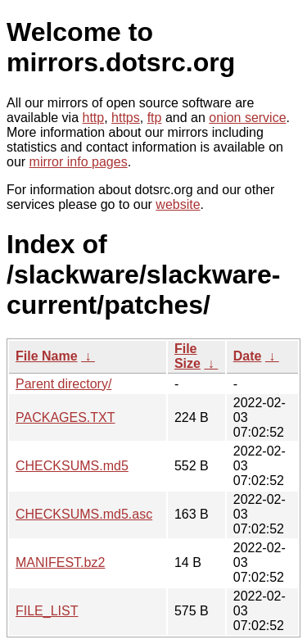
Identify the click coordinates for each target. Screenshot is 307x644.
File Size (187, 356)
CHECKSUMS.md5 (72, 466)
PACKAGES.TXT (65, 417)
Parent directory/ (63, 384)
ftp (155, 118)
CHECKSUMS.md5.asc (84, 514)
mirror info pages (79, 162)
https (126, 118)
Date (248, 356)
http (94, 118)
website (178, 204)
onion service (247, 118)
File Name (47, 356)
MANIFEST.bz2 (60, 562)
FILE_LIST (47, 611)
